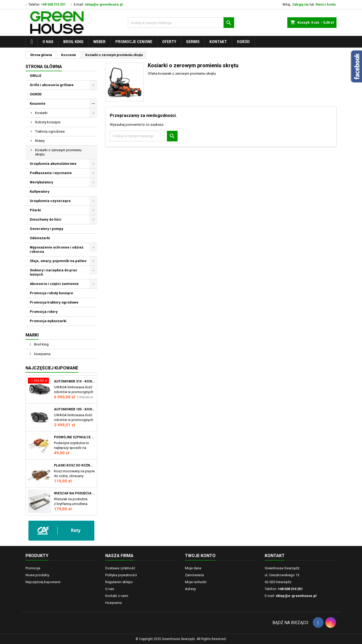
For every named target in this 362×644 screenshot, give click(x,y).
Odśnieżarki (40, 238)
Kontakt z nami (117, 596)
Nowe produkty (37, 575)
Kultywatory (40, 191)
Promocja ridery (44, 312)
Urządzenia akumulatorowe (53, 164)
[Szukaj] (181, 23)
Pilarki (35, 210)
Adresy (190, 589)
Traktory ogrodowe (50, 131)
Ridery (40, 141)
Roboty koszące (48, 122)
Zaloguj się (300, 5)
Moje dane (193, 568)
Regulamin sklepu (119, 582)
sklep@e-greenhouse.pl (104, 5)
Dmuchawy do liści (46, 219)
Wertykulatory (41, 182)
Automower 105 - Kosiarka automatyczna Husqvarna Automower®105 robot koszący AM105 (74, 409)
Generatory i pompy (47, 229)
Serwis (193, 42)
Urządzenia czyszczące (50, 201)
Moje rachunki (196, 582)
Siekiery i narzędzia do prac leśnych (54, 272)
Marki (32, 335)
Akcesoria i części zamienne (54, 284)
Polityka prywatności (121, 575)
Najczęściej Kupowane (52, 368)
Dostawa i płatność (120, 568)
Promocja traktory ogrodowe (54, 302)
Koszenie (38, 104)
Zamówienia (194, 575)
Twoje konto (200, 556)
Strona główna (44, 67)
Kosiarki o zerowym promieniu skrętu (58, 152)
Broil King (73, 42)
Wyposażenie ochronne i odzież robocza (57, 249)
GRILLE (35, 76)
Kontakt (218, 42)
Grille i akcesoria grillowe (52, 85)
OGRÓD (243, 42)
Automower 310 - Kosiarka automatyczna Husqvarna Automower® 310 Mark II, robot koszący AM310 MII (74, 381)
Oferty (169, 42)
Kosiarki (41, 113)
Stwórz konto (326, 5)
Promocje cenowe (134, 42)
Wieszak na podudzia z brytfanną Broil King (74, 493)
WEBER (99, 42)
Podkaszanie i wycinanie (51, 173)
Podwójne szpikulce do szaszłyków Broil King (74, 437)
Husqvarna (42, 354)
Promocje (33, 568)
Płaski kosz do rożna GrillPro (74, 465)
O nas (48, 42)
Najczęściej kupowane (43, 582)
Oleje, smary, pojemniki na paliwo (58, 261)
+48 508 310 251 (53, 5)
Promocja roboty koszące (51, 293)
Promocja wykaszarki (48, 321)
